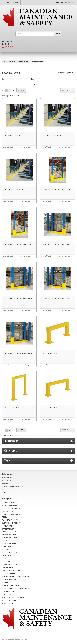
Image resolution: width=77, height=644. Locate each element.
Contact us (7, 484)
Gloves (5, 559)
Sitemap (5, 493)
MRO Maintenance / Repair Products (16, 577)
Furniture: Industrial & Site (13, 514)
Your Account (8, 41)
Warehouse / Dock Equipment (19, 61)
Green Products (8, 562)
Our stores (11, 451)
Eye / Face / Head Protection (13, 508)
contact (7, 2)
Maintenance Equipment (11, 585)
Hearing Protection (10, 565)
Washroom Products (10, 600)
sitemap (16, 2)
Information (11, 441)
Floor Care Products (10, 520)
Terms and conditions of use (13, 487)
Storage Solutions (9, 535)
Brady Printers (8, 547)
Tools (4, 541)
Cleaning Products (9, 553)
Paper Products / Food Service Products (17, 588)
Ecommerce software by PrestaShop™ (17, 639)
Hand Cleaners (8, 568)
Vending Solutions (9, 544)
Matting (5, 582)
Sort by (5, 79)
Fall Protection (8, 511)
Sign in (6, 44)
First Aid (5, 517)
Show (32, 79)
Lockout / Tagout (9, 574)
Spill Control (7, 594)
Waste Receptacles (9, 603)
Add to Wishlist (9, 147)
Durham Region (9, 47)
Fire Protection (8, 556)
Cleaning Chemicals (10, 505)
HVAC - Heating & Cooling (11, 571)
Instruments (7, 526)
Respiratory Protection (11, 591)
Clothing (6, 550)
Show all (21, 90)
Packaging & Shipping (10, 532)
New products (8, 478)
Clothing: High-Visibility (11, 523)
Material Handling (9, 580)
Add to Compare (26, 147)
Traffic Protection (9, 538)
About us (6, 490)
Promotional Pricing (10, 502)
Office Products (8, 529)
